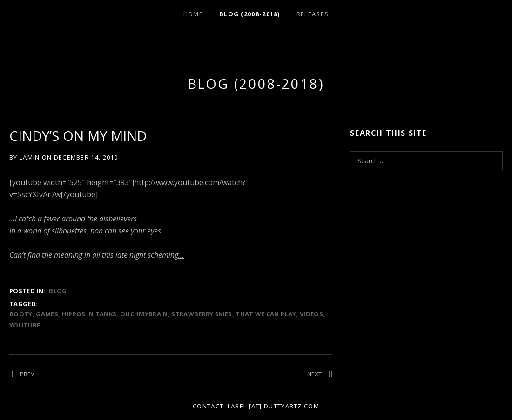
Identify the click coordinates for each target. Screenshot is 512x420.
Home (193, 14)
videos (311, 314)
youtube (25, 325)
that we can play (266, 314)
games (47, 314)
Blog (58, 291)
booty (21, 314)
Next (314, 374)
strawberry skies (202, 314)
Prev (27, 374)
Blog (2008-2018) (250, 14)
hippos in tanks (89, 314)
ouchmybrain (144, 314)
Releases (313, 14)
